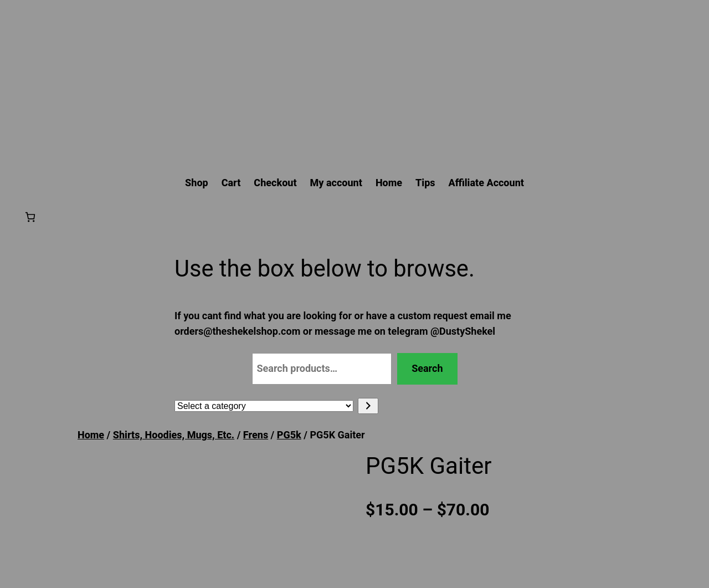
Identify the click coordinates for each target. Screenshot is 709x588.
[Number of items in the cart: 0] (30, 217)
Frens (256, 435)
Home (91, 435)
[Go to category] (368, 406)
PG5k (289, 435)
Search (427, 368)
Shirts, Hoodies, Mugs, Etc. (174, 435)
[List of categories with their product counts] (264, 406)
